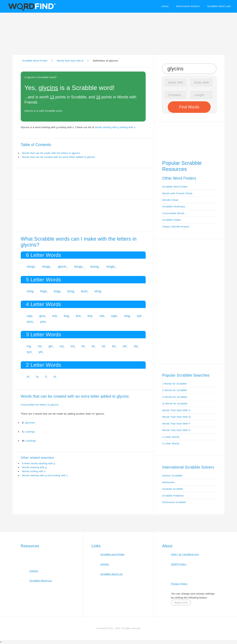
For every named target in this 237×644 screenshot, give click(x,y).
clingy (46, 266)
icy (62, 346)
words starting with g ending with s (115, 127)
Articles (34, 571)
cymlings (31, 441)
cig (29, 346)
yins (43, 322)
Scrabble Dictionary (174, 206)
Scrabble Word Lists (219, 6)
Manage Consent (181, 603)
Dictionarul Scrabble (174, 502)
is (37, 377)
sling (98, 291)
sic (114, 346)
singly (111, 266)
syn (29, 352)
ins (73, 346)
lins (78, 316)
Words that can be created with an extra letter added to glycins (58, 157)
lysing (94, 266)
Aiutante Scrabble (173, 489)
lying (71, 291)
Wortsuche (169, 482)
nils (102, 316)
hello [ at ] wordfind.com (185, 554)
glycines (30, 423)
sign (114, 316)
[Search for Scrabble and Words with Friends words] (189, 69)
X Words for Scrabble (175, 397)
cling (30, 291)
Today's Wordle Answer (176, 227)
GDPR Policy (179, 564)
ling (66, 316)
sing (127, 316)
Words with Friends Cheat (177, 193)
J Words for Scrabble (175, 384)
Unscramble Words (173, 213)
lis (93, 346)
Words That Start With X (176, 430)
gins (42, 316)
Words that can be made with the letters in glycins (51, 153)
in (28, 377)
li (46, 377)
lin (83, 346)
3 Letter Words (171, 443)
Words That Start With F (176, 424)
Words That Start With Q (177, 417)
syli (139, 316)
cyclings (30, 432)
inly (55, 316)
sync (30, 322)
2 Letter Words (171, 437)
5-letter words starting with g (38, 463)
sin (125, 346)
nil (103, 346)
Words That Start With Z (176, 410)
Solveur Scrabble (172, 476)
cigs (30, 316)
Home (165, 6)
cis (40, 346)
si (55, 377)
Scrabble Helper (172, 220)
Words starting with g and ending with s (45, 475)
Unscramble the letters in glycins (40, 405)
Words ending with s (34, 471)
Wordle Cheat (170, 200)
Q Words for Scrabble (175, 403)
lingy (57, 291)
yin (41, 352)
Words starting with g (34, 467)
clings (31, 266)
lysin (84, 291)
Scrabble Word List (41, 581)
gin (51, 346)
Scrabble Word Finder (175, 187)
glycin (62, 266)
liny (90, 316)
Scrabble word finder (112, 554)
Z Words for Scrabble (175, 390)
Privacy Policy (179, 584)
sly (136, 346)
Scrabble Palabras (173, 496)
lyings (78, 266)
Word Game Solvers (188, 6)
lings (44, 291)
